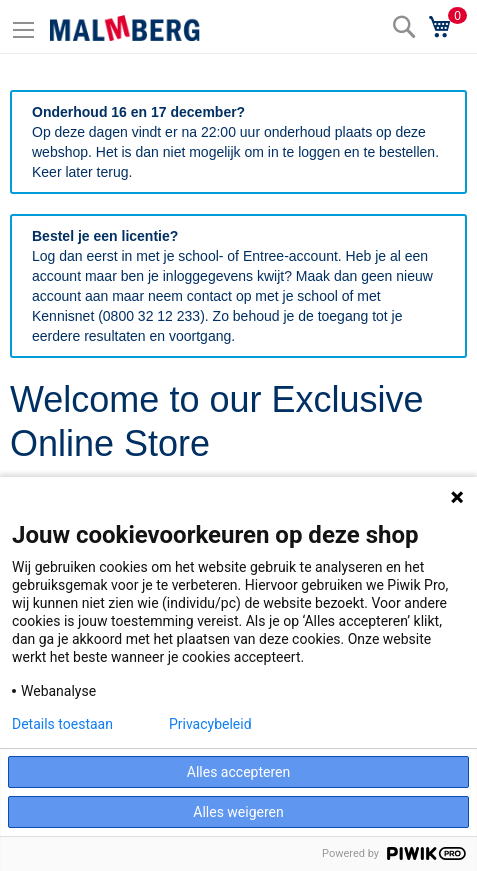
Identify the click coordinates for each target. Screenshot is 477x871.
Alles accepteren (238, 772)
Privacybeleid (210, 724)
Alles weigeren (238, 812)
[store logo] (125, 28)
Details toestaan (62, 724)
